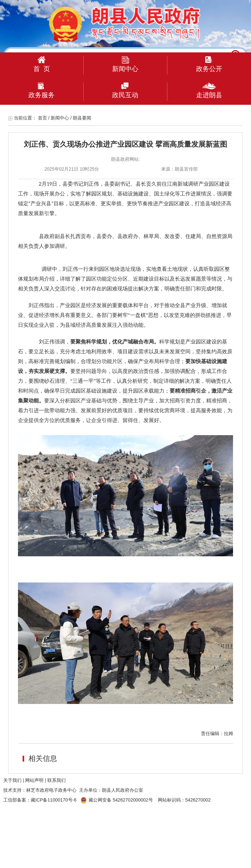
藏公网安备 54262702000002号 (117, 800)
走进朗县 (209, 91)
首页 (42, 118)
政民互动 (125, 91)
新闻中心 (125, 64)
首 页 (42, 64)
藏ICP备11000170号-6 (54, 800)
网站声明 (34, 780)
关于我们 (12, 780)
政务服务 (42, 91)
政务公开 (209, 64)
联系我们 (57, 780)
